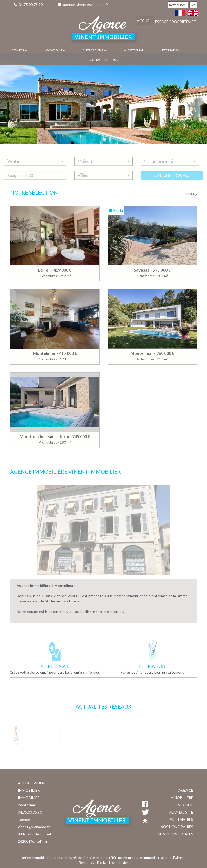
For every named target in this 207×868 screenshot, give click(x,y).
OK (193, 5)
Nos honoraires (177, 827)
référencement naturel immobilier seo (138, 858)
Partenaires (181, 819)
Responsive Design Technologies (104, 863)
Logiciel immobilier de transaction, (47, 858)
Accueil (145, 21)
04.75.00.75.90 (28, 5)
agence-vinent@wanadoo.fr (83, 5)
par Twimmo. (176, 858)
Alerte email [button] (134, 50)
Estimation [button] (171, 50)
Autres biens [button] (94, 50)
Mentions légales (175, 834)
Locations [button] (55, 50)
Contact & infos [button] (104, 60)
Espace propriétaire (175, 22)
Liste (192, 194)
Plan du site (181, 812)
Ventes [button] (20, 50)
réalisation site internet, (91, 858)
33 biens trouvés (172, 180)
